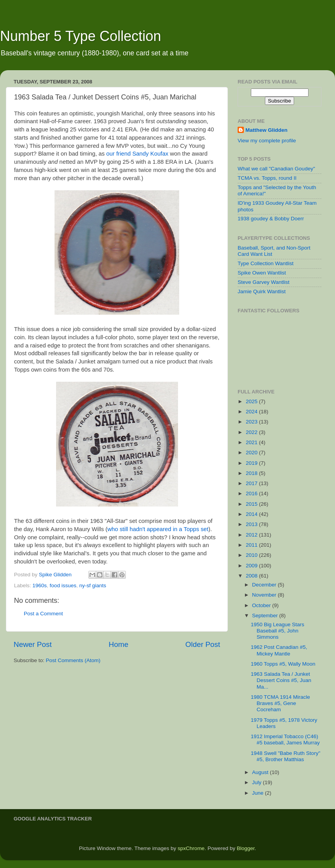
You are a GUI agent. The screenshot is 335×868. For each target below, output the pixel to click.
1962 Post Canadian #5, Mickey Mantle (279, 650)
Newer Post (33, 644)
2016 (252, 493)
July (257, 782)
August (261, 772)
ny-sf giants (93, 585)
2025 (252, 401)
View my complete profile (267, 141)
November (265, 595)
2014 (252, 514)
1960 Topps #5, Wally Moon (283, 664)
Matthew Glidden (266, 130)
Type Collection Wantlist (266, 263)
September (266, 616)
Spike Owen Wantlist (262, 273)
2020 (252, 453)
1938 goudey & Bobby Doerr (271, 219)
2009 (252, 566)
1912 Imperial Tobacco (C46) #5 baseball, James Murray (285, 740)
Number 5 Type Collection (81, 36)
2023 (252, 422)
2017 (252, 483)
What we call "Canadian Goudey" (276, 169)
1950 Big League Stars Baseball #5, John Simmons (278, 631)
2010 (252, 555)
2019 (252, 463)
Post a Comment (43, 614)
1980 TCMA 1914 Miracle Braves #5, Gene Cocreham (280, 703)
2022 (252, 432)
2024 (252, 412)
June (258, 793)
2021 (252, 442)
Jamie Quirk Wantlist (262, 291)
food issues (63, 585)
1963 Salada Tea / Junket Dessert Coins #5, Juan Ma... (281, 680)
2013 (252, 524)
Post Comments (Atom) (73, 660)
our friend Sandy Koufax (137, 154)
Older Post (203, 644)
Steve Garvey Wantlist (264, 282)
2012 (252, 535)
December (265, 585)
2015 (252, 504)
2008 (252, 576)
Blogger (246, 848)
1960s (40, 585)
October (262, 605)
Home (118, 644)
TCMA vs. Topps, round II (267, 178)
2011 (252, 545)
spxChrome (191, 848)
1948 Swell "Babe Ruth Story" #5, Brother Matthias (286, 756)
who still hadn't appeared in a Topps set (158, 529)
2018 (252, 473)
